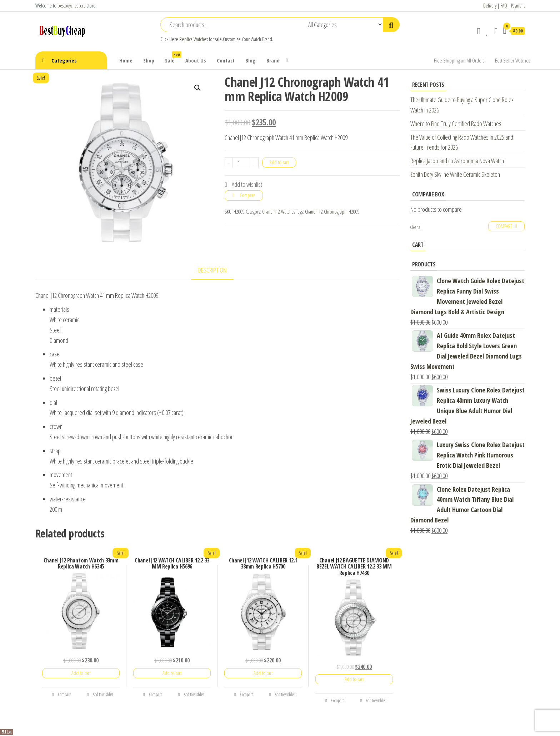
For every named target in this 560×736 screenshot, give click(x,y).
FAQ (504, 6)
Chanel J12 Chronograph (326, 212)
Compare (247, 195)
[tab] (218, 271)
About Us (196, 60)
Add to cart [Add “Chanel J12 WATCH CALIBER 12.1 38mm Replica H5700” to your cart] (263, 673)
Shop (149, 60)
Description (212, 270)
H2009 (354, 212)
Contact (226, 60)
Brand (273, 60)
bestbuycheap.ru (72, 6)
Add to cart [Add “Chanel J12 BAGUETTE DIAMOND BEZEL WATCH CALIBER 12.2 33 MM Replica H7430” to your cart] (354, 679)
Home (126, 60)
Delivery (490, 6)
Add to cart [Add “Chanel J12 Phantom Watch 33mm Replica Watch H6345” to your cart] (81, 673)
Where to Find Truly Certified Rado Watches (456, 124)
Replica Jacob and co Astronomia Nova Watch (457, 161)
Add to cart (279, 162)
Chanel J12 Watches (279, 212)
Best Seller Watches (512, 60)
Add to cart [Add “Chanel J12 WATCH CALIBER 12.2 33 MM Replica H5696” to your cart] (172, 673)
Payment (518, 6)
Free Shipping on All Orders (459, 60)
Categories (64, 60)
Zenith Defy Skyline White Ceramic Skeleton (455, 174)
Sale (172, 58)
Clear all (416, 227)
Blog (251, 60)
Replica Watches (194, 39)
